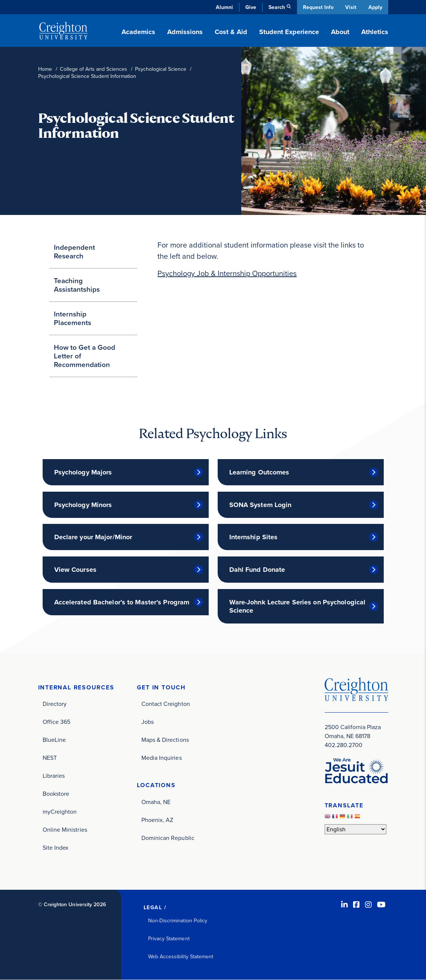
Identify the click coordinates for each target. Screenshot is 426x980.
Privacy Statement (169, 939)
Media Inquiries (162, 758)
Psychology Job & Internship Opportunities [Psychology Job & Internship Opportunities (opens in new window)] (227, 273)
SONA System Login (260, 505)
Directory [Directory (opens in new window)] (55, 704)
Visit (350, 7)
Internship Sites (254, 537)
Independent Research (74, 251)
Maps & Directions (165, 740)
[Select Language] (355, 829)
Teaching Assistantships (77, 285)
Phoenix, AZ (157, 820)
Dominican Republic (168, 838)
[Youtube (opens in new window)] (381, 905)
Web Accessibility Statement (181, 957)
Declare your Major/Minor (93, 537)
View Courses (75, 570)
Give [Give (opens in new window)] (250, 7)
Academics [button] (138, 32)
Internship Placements (73, 318)
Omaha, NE (156, 802)
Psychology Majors (83, 472)
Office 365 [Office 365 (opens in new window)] (57, 722)
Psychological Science (161, 69)
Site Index (56, 848)
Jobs (148, 722)
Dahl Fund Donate (257, 570)
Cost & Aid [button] (231, 32)
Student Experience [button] (289, 32)
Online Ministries (65, 830)
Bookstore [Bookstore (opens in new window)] (56, 794)
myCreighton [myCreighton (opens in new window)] (60, 812)
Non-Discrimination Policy (178, 921)
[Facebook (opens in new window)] (356, 905)
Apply (375, 7)
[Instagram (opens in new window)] (368, 905)
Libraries (54, 776)
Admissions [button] (185, 32)
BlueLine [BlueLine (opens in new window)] (54, 740)
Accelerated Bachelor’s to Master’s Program (122, 602)
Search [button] (276, 7)
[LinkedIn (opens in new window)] (344, 905)
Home (45, 69)
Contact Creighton (166, 704)
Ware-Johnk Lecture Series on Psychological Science (298, 606)
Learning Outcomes (259, 472)
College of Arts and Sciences (94, 69)
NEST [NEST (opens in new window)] (50, 758)
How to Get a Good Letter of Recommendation (85, 356)
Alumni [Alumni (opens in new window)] (223, 7)
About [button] (340, 32)
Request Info (317, 7)
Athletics (375, 32)
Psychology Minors (83, 505)
